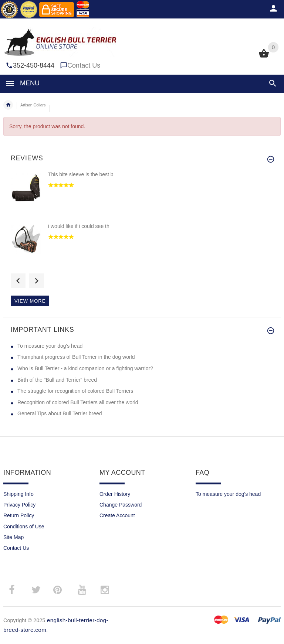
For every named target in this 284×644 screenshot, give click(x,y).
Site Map (13, 537)
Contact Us (84, 65)
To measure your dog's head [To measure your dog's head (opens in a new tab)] (50, 346)
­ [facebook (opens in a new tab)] (16, 590)
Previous (18, 281)
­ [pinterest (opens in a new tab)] (63, 590)
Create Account (117, 515)
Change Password (121, 505)
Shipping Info (18, 494)
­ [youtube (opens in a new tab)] (82, 590)
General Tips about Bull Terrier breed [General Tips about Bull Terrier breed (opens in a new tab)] (60, 413)
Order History (115, 494)
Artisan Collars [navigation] (33, 105)
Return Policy (19, 515)
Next (37, 281)
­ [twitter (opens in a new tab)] (36, 590)
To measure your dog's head (228, 494)
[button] (273, 83)
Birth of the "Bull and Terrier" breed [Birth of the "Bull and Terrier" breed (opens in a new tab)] (57, 380)
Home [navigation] (8, 105)
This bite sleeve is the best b (81, 174)
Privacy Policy (19, 505)
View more (30, 301)
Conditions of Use (24, 527)
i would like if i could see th (79, 226)
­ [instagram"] (105, 590)
